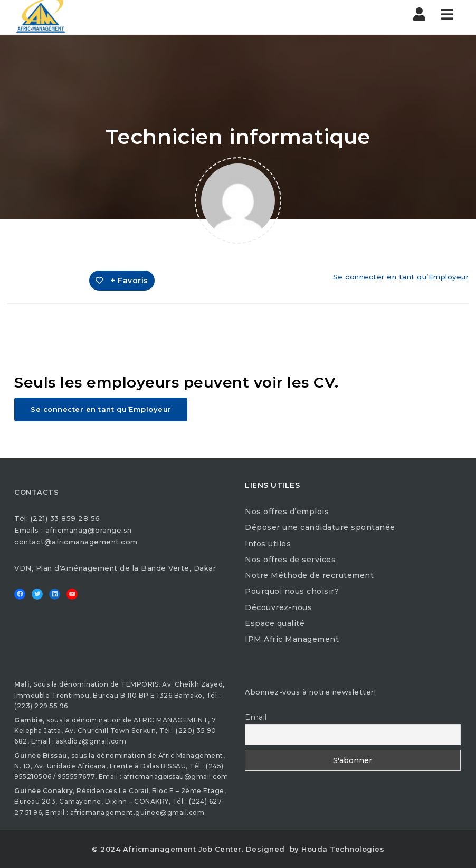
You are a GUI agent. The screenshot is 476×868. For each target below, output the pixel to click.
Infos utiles (268, 544)
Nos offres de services (290, 560)
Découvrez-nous (278, 607)
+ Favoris (122, 281)
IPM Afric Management (292, 639)
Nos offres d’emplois (287, 512)
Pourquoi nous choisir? (292, 591)
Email (256, 717)
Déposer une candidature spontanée (320, 527)
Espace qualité (275, 623)
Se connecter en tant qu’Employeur (401, 277)
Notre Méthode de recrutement (309, 575)
